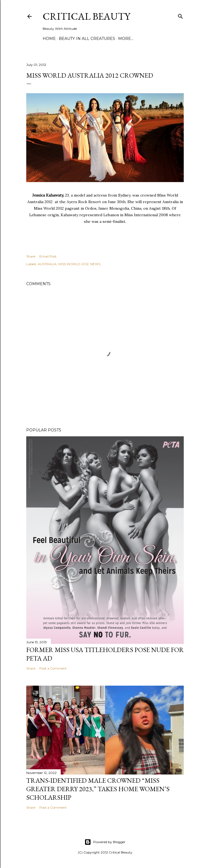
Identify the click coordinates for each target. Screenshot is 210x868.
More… (126, 39)
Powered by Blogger (105, 842)
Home (49, 39)
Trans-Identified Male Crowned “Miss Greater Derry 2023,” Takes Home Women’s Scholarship (98, 789)
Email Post (48, 256)
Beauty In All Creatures (87, 39)
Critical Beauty (86, 16)
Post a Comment (53, 668)
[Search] (180, 15)
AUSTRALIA (47, 264)
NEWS (95, 264)
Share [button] (31, 256)
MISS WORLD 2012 (73, 264)
